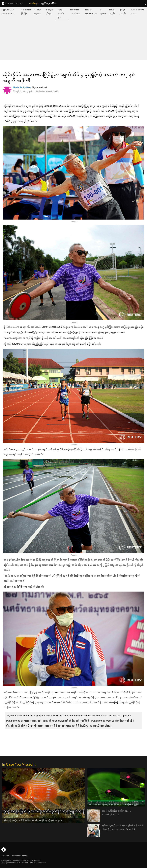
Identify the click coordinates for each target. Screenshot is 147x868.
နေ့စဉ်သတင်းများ (61, 13)
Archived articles (19, 856)
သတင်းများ (34, 4)
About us (5, 856)
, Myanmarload (30, 87)
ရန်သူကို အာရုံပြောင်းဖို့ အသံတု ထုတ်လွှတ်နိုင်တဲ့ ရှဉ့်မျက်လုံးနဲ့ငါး (33, 820)
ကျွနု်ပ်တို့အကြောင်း (49, 4)
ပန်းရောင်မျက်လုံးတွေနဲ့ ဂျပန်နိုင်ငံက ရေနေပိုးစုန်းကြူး (113, 804)
